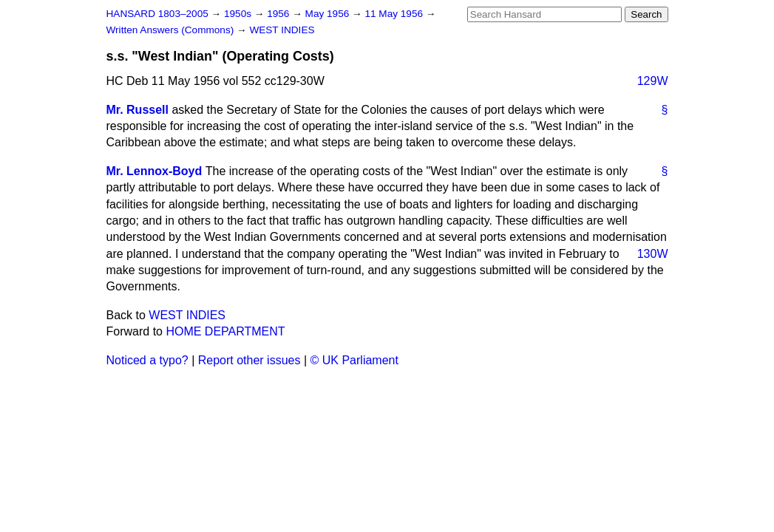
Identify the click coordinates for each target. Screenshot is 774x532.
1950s (239, 14)
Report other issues (249, 360)
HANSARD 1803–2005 (157, 14)
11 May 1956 (395, 14)
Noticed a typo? (147, 360)
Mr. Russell (138, 110)
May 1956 (329, 14)
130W (653, 254)
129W (653, 81)
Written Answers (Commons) (172, 30)
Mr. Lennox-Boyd (155, 171)
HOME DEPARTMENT (225, 331)
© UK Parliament (354, 360)
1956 (279, 14)
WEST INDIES (282, 30)
